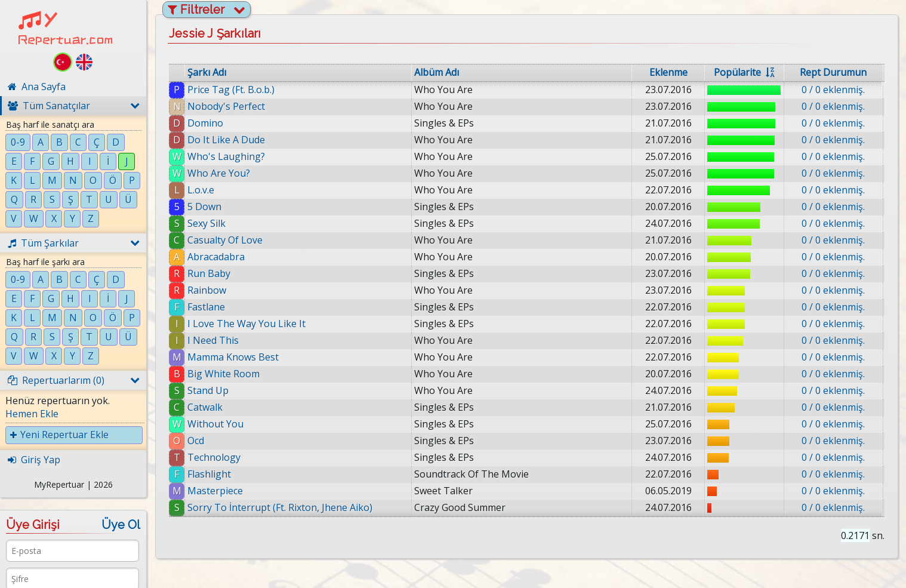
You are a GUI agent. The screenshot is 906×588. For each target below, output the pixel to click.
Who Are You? (219, 173)
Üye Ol (121, 525)
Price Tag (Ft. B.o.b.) (231, 90)
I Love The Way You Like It (246, 324)
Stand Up (208, 390)
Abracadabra (216, 257)
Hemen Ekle (32, 414)
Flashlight (209, 474)
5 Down (204, 207)
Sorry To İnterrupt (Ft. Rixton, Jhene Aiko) (280, 507)
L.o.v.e (201, 190)
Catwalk (205, 407)
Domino (205, 123)
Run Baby (209, 273)
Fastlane (206, 307)
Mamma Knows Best (233, 357)
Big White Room (224, 374)
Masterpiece (215, 491)
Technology (214, 457)
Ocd (196, 441)
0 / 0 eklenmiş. (833, 90)
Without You (215, 424)
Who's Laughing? (226, 156)
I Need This (213, 340)
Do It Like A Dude (226, 140)
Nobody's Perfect (226, 106)
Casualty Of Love (225, 240)
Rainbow (207, 290)
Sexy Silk (207, 223)
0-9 (18, 142)
